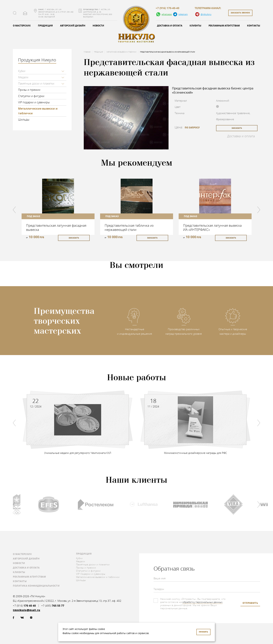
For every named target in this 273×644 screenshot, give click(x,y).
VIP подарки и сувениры (34, 102)
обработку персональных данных (202, 602)
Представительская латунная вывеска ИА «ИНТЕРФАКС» (212, 227)
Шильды (24, 120)
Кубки (22, 71)
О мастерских (22, 26)
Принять (203, 632)
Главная (87, 52)
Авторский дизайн (73, 26)
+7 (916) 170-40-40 (167, 8)
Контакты (254, 26)
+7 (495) (53, 606)
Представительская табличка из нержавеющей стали (129, 227)
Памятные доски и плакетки (36, 84)
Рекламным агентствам (224, 26)
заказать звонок (240, 13)
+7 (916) (24, 606)
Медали (23, 77)
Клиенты (195, 26)
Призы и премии (29, 90)
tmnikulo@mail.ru (25, 13)
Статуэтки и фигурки (31, 96)
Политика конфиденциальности (36, 586)
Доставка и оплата (170, 26)
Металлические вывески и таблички (38, 111)
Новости (98, 26)
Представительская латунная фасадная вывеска (56, 227)
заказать (237, 128)
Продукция (45, 26)
